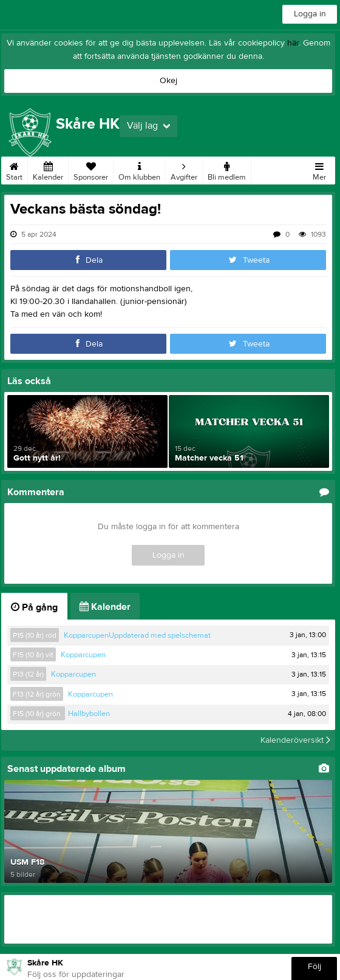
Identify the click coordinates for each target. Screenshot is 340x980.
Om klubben (139, 169)
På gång (34, 607)
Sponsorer (91, 169)
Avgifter (184, 169)
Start (14, 169)
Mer (319, 169)
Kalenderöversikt (295, 740)
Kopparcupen (83, 655)
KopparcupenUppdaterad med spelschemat (137, 635)
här (293, 43)
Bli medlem (227, 169)
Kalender (48, 169)
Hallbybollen (89, 714)
